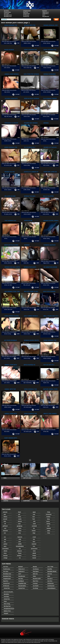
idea (48, 432)
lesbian (49, 517)
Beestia (34, 567)
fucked (8, 432)
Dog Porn (26, 12)
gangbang (21, 526)
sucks (21, 519)
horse (48, 285)
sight (24, 383)
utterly (29, 165)
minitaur (6, 263)
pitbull (35, 553)
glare (11, 165)
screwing (49, 92)
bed (5, 432)
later (49, 190)
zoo (6, 533)
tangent (45, 383)
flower (21, 553)
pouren (25, 141)
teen (35, 517)
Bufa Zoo (34, 574)
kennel (35, 558)
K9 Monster (26, 15)
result (49, 334)
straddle (6, 141)
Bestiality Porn (8, 16)
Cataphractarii (27, 11)
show (6, 553)
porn (24, 92)
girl (21, 514)
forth (11, 285)
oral (6, 528)
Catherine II (45, 14)
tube (49, 526)
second (6, 519)
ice (21, 558)
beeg (49, 519)
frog (11, 43)
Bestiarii (45, 11)
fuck (47, 309)
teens (21, 528)
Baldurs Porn (6, 611)
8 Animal (34, 583)
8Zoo (48, 576)
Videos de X (46, 12)
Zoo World (35, 586)
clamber (29, 190)
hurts (5, 43)
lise (21, 549)
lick (35, 539)
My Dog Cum (6, 606)
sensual (48, 43)
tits (35, 528)
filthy (24, 285)
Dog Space (35, 571)
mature (8, 383)
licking (49, 524)
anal (21, 542)
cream (35, 537)
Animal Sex (26, 16)
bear (11, 309)
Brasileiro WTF (36, 579)
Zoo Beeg (34, 588)
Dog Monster (46, 16)
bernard (6, 334)
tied (8, 116)
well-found (45, 334)
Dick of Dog (6, 604)
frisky (49, 512)
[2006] (21, 544)
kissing (9, 334)
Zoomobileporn (50, 588)
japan (35, 512)
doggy (44, 263)
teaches (29, 214)
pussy (44, 214)
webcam (6, 512)
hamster (6, 556)
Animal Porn (26, 14)
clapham (10, 190)
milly (21, 539)
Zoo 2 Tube (49, 567)
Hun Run (20, 579)
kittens (6, 517)
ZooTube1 (5, 597)
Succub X (49, 579)
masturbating (29, 383)
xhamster (6, 531)
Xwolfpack (20, 581)
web (35, 521)
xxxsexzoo (50, 514)
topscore (21, 537)
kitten (21, 531)
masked (49, 528)
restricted (49, 68)
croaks (8, 43)
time (6, 521)
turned (48, 116)
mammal (35, 544)
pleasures (10, 263)
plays (49, 531)
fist (5, 214)
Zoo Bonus (35, 569)
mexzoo (6, 456)
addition (25, 43)
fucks (21, 517)
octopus (45, 68)
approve (25, 239)
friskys (35, 556)
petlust (6, 544)
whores (21, 521)
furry (49, 533)
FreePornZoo (7, 12)
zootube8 (35, 526)
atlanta (6, 551)
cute (35, 514)
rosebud (8, 358)
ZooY (44, 15)
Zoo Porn (6, 11)
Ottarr (33, 576)
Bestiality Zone (8, 15)
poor (5, 358)
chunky (45, 432)
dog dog (30, 5)
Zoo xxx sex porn (7, 592)
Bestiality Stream (51, 571)
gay (6, 539)
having (48, 239)
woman (29, 43)
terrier (25, 263)
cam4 (35, 524)
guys (6, 546)
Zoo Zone (6, 14)
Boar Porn (35, 581)
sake (27, 285)
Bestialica (5, 594)
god (29, 285)
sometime (45, 190)
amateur (21, 556)
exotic (44, 165)
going (7, 214)
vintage (6, 558)
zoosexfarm (6, 549)
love (35, 546)
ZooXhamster (50, 586)
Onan (4, 601)
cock (48, 383)
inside (28, 334)
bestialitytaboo (21, 546)
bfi (6, 524)
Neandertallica (21, 586)
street (29, 116)
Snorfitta (49, 569)
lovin (35, 551)
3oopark (5, 613)
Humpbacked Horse (8, 609)
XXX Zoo (49, 574)
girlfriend (6, 526)
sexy (21, 533)
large (5, 116)
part (6, 514)
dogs (35, 533)
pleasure (21, 551)
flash (9, 309)
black (21, 512)
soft (5, 165)
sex (28, 141)
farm (35, 542)
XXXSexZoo (50, 583)
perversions (35, 549)
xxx (6, 537)
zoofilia (25, 190)
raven (5, 68)
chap (5, 92)
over (28, 309)
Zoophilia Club (21, 583)
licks (28, 263)
